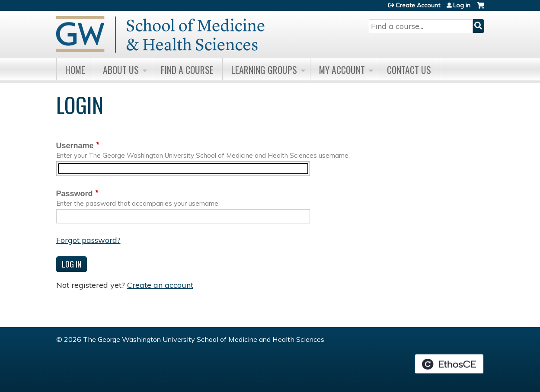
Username (75, 146)
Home (75, 70)
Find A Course (187, 70)
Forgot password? (88, 240)
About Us (121, 70)
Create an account (160, 285)
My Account (342, 70)
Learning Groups (264, 70)
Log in (462, 5)
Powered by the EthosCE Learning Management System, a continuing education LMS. (449, 364)
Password (75, 194)
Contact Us (409, 70)
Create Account (418, 5)
